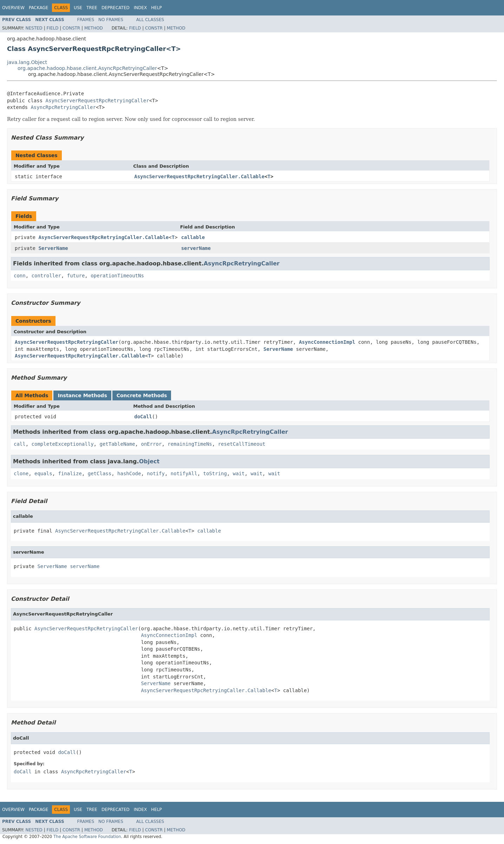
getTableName (117, 444)
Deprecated (116, 8)
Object (149, 461)
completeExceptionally (63, 444)
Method (94, 28)
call (20, 444)
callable (193, 237)
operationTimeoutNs (117, 276)
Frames (86, 20)
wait (239, 473)
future (76, 276)
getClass (100, 473)
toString (215, 473)
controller (46, 276)
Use (78, 8)
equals (43, 473)
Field (52, 28)
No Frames (111, 20)
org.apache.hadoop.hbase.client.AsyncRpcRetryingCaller (87, 68)
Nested (34, 28)
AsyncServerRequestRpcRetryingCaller (97, 101)
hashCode (129, 473)
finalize (70, 473)
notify (156, 473)
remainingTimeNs (190, 444)
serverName (196, 248)
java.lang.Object (27, 62)
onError (151, 444)
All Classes (150, 20)
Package (38, 8)
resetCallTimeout (242, 444)
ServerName (53, 248)
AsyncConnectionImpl (327, 342)
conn (20, 276)
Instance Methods (82, 395)
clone (21, 473)
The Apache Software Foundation (87, 837)
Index (140, 8)
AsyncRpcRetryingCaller (63, 107)
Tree (92, 8)
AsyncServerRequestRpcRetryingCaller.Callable (199, 176)
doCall (143, 417)
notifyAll (184, 473)
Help (156, 8)
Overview (13, 8)
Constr (71, 28)
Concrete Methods (142, 395)
